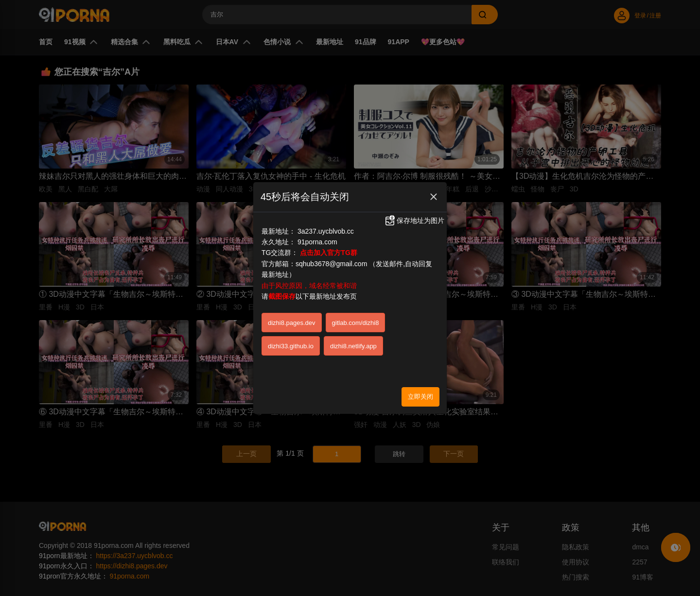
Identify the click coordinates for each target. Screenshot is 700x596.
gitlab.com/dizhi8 (356, 320)
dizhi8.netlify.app (353, 343)
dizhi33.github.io (291, 343)
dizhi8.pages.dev (292, 320)
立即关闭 (420, 394)
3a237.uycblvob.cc (326, 228)
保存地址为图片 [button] (414, 218)
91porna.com (317, 239)
